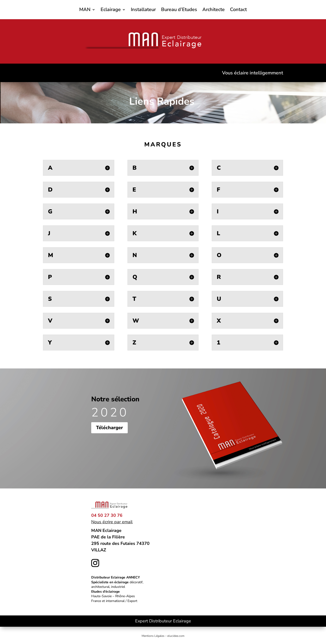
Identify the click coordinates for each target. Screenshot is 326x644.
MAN (85, 10)
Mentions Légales (153, 636)
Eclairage (111, 10)
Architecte (214, 10)
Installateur (143, 10)
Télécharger (109, 428)
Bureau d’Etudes (179, 10)
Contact (238, 10)
